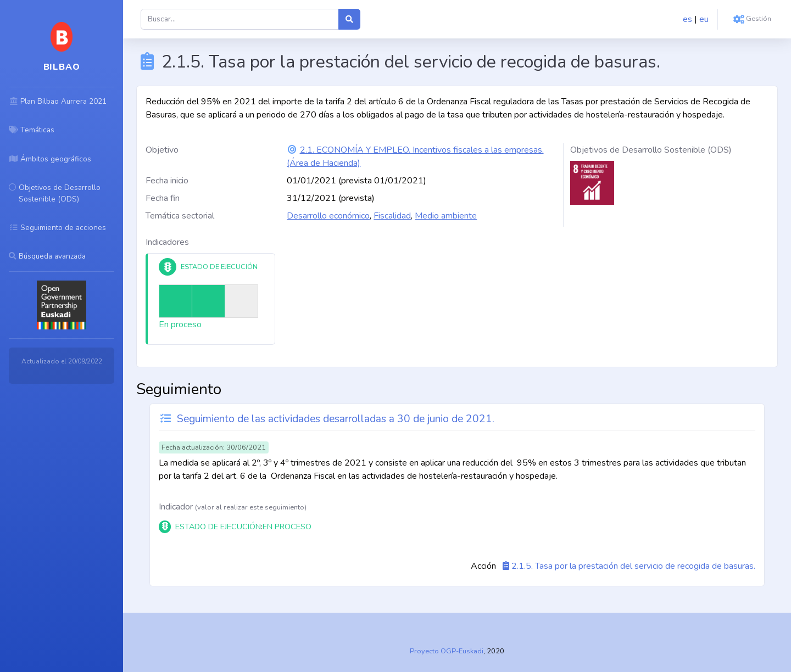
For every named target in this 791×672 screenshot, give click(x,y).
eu (704, 19)
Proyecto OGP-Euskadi (447, 651)
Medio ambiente (446, 216)
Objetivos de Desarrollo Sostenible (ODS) (651, 150)
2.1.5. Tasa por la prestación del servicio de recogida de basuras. (633, 566)
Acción (483, 566)
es (687, 19)
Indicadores (167, 242)
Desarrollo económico (328, 216)
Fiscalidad (392, 216)
